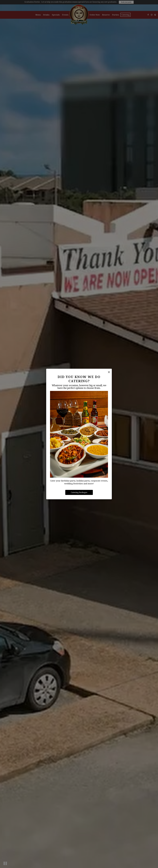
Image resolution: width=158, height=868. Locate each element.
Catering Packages (79, 492)
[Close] (109, 372)
